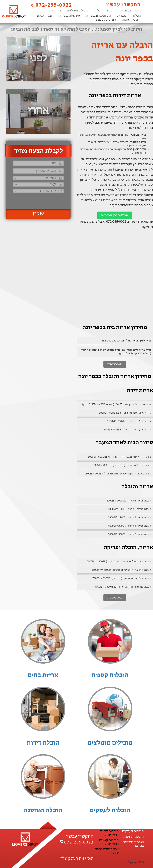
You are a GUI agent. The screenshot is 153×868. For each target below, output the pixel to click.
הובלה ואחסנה (130, 20)
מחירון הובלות (103, 11)
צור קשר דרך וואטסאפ (115, 215)
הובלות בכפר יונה (130, 11)
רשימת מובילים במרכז (106, 20)
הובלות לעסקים (45, 16)
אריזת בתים (43, 675)
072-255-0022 (51, 5)
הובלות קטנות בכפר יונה (98, 16)
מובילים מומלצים (78, 11)
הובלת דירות (43, 743)
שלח (38, 214)
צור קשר (56, 11)
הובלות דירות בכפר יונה (128, 16)
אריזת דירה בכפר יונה (69, 16)
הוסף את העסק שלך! (76, 859)
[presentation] (38, 200)
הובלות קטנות (110, 675)
